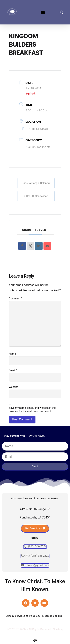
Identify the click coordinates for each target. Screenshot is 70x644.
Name (13, 354)
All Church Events (38, 147)
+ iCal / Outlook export (36, 196)
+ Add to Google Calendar (36, 183)
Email (13, 370)
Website (14, 387)
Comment (16, 298)
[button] (43, 12)
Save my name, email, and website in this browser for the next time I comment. (33, 410)
